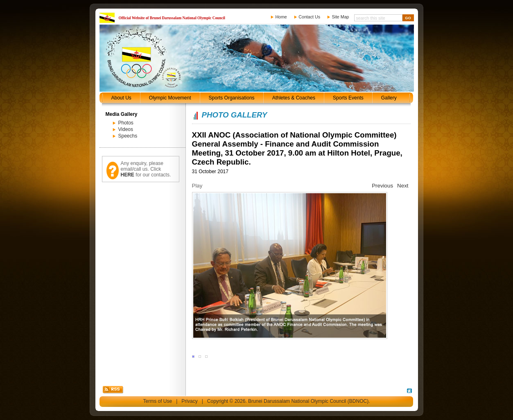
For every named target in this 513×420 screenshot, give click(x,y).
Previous (382, 186)
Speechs (128, 136)
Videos (126, 129)
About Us (121, 98)
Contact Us (309, 17)
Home (281, 17)
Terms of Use (158, 401)
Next (403, 186)
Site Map (340, 17)
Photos (126, 123)
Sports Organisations (232, 98)
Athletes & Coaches (294, 98)
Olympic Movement (170, 98)
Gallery (389, 98)
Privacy (189, 401)
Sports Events (348, 98)
